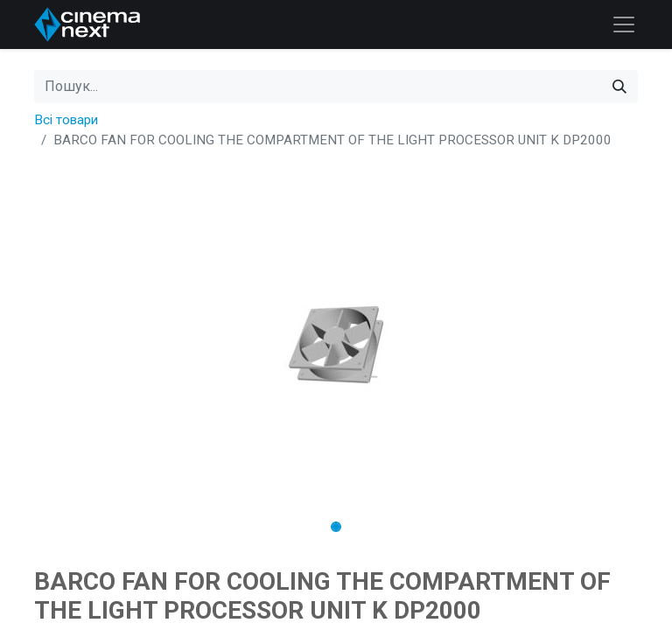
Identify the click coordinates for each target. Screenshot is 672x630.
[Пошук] (619, 87)
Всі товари (66, 120)
